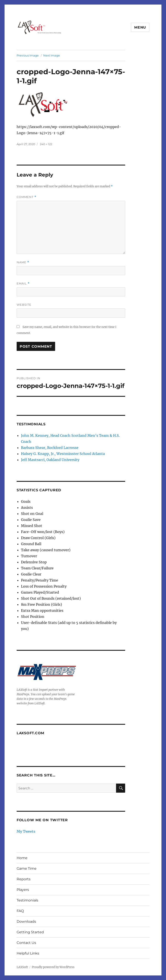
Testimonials (27, 900)
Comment (26, 197)
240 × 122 (46, 144)
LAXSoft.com (30, 733)
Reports (24, 879)
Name (23, 262)
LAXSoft (22, 967)
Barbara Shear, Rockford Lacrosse (50, 448)
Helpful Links (28, 953)
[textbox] (73, 565)
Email (23, 284)
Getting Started (30, 932)
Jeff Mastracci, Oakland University (50, 460)
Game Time (27, 868)
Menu (140, 27)
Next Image (52, 55)
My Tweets (26, 831)
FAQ (20, 911)
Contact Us (26, 943)
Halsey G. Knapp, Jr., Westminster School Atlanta (63, 454)
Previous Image (28, 55)
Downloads (26, 921)
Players (23, 890)
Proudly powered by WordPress (53, 967)
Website (24, 305)
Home (22, 858)
